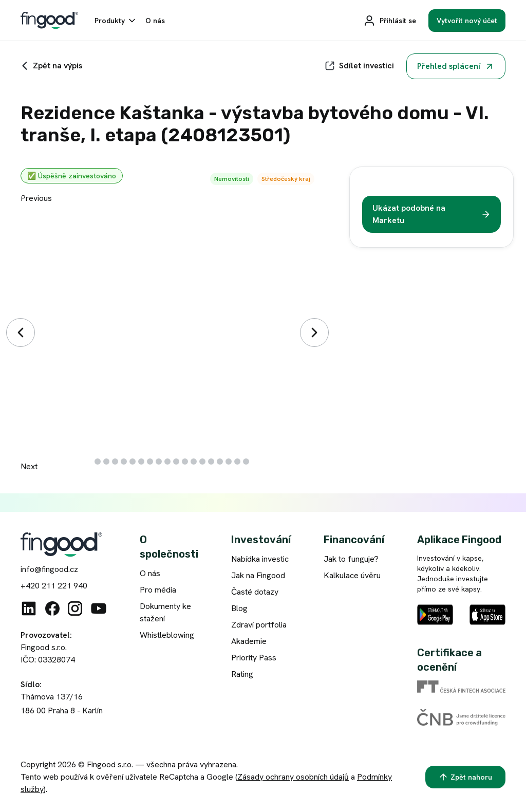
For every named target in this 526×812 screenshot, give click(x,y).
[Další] (314, 333)
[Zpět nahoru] (465, 777)
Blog (239, 608)
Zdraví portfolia (259, 625)
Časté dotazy (255, 592)
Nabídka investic (260, 559)
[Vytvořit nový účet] (467, 21)
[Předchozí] (21, 333)
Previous (36, 198)
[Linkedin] (29, 608)
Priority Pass (254, 658)
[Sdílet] (359, 66)
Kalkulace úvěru (352, 575)
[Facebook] (52, 608)
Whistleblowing (167, 635)
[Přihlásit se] (390, 21)
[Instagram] (75, 608)
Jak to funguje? (351, 559)
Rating (242, 674)
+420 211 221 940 (54, 586)
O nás (150, 573)
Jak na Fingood (258, 575)
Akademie (249, 641)
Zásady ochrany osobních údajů (293, 777)
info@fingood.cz (49, 569)
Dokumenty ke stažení (165, 612)
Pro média (158, 590)
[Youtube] (99, 608)
